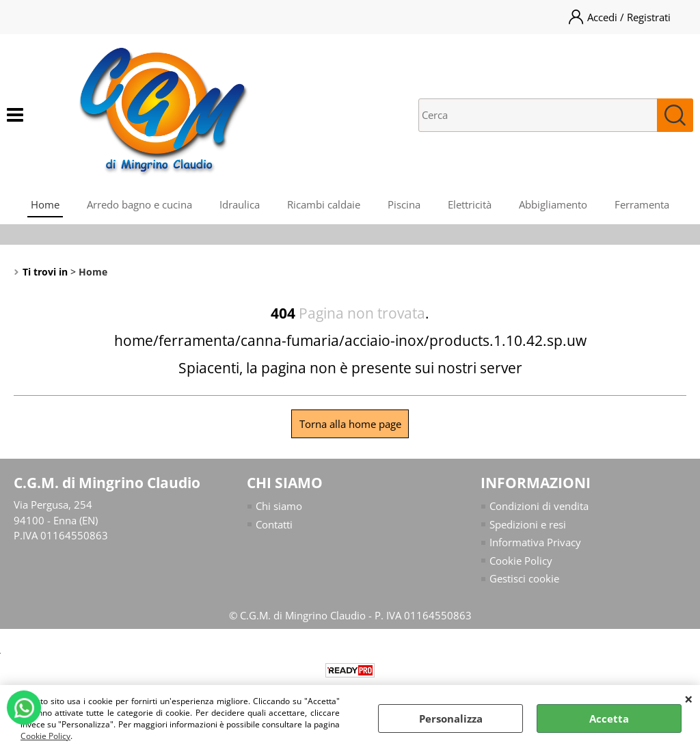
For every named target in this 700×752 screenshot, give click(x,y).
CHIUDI (689, 699)
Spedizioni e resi (528, 524)
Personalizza (451, 719)
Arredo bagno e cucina (139, 204)
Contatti (274, 524)
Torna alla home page (350, 424)
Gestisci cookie (524, 578)
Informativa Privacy (535, 542)
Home (45, 204)
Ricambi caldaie (324, 204)
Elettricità (470, 204)
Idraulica (240, 204)
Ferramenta (642, 204)
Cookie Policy (45, 736)
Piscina (404, 204)
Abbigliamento (553, 204)
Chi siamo (279, 506)
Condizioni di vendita (539, 506)
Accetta (609, 719)
